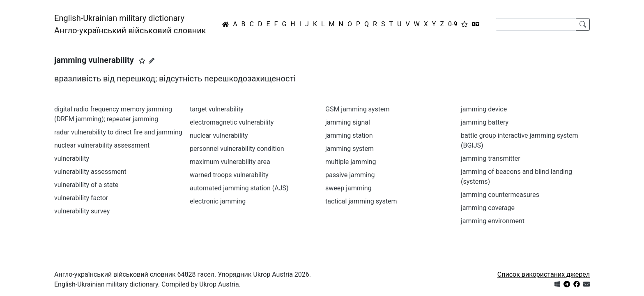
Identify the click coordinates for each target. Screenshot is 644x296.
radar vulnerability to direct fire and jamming (118, 132)
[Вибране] (465, 24)
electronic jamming (218, 201)
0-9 (453, 24)
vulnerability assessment (90, 172)
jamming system (350, 149)
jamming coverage (488, 208)
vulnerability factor (81, 198)
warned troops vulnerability (229, 175)
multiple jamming (351, 162)
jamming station (349, 135)
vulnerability (72, 158)
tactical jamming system (361, 201)
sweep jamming (348, 188)
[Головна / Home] (225, 24)
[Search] (536, 24)
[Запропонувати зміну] (152, 61)
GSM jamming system (357, 109)
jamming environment (493, 221)
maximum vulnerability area (230, 162)
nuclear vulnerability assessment (102, 145)
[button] (142, 61)
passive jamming (350, 175)
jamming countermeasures (500, 195)
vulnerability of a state (86, 185)
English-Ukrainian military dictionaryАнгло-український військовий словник (130, 24)
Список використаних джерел (544, 274)
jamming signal (348, 122)
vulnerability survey (82, 211)
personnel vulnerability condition (237, 149)
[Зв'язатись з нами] (586, 284)
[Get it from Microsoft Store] (557, 284)
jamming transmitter (491, 158)
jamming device (484, 109)
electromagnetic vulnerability (232, 122)
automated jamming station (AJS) (239, 188)
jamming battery (485, 122)
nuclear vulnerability (219, 135)
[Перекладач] (476, 24)
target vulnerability (217, 109)
